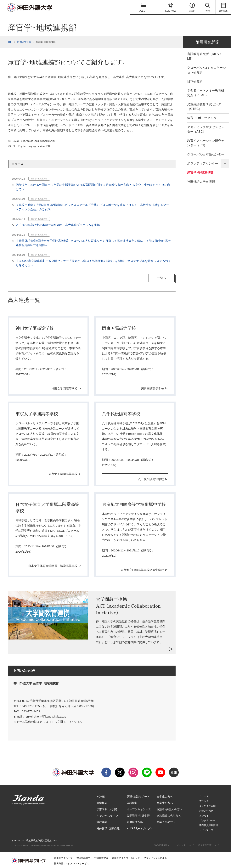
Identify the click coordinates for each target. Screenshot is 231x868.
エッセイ (204, 814)
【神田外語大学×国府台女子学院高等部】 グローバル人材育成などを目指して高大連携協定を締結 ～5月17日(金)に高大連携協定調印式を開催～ (93, 242)
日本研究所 (195, 80)
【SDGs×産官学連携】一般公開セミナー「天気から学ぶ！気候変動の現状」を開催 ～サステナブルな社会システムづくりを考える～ (93, 262)
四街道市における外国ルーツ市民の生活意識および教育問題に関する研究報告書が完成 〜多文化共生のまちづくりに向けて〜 (93, 186)
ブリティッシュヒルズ (155, 857)
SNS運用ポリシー (163, 844)
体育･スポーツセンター (203, 117)
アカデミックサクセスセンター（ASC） (206, 128)
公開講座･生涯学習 (138, 814)
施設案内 (102, 821)
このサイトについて (185, 844)
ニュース (204, 795)
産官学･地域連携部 (200, 171)
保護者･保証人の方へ (169, 808)
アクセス (204, 800)
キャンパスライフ (107, 814)
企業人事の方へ (166, 821)
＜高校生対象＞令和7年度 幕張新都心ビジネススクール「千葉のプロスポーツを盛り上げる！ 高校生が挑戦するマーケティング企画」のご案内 (92, 206)
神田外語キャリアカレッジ (126, 857)
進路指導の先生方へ (169, 814)
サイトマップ (206, 829)
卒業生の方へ (165, 802)
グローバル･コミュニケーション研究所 (206, 69)
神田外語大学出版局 (201, 180)
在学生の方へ (165, 795)
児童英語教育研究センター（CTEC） (206, 105)
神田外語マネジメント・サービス (71, 862)
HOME (101, 795)
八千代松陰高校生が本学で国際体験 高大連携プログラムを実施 (58, 224)
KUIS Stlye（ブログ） (140, 827)
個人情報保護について (209, 844)
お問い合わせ (206, 810)
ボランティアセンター (203, 162)
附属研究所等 (24, 41)
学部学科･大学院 (107, 808)
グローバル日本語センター (206, 153)
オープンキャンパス (139, 808)
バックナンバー (207, 819)
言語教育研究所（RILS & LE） (204, 55)
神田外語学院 (101, 857)
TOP (10, 41)
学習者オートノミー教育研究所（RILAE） (206, 92)
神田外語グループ (63, 857)
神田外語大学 (83, 857)
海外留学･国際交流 (108, 827)
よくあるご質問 (207, 805)
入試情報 (132, 802)
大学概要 (102, 802)
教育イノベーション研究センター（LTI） (206, 142)
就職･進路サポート (138, 795)
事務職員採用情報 (209, 824)
